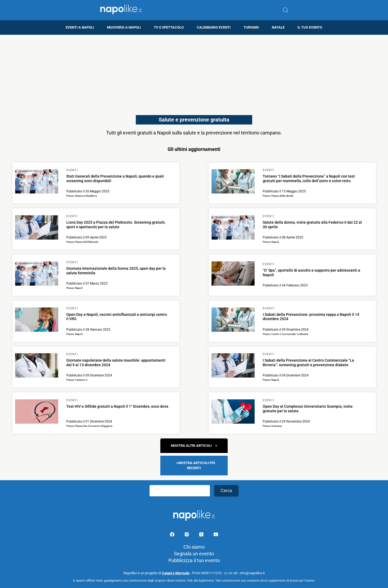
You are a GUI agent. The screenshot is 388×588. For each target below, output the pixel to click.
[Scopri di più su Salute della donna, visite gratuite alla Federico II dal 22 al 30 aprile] (233, 228)
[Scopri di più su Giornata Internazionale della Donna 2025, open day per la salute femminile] (37, 274)
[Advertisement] (194, 72)
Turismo (251, 27)
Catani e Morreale (176, 573)
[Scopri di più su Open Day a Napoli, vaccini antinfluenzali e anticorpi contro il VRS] (37, 320)
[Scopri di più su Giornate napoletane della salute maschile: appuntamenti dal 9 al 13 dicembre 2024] (37, 366)
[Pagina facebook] (173, 535)
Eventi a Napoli (80, 27)
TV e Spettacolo (169, 27)
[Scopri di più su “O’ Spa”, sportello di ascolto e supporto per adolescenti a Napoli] (233, 274)
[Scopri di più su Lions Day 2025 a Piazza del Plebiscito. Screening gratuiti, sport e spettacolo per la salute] (37, 228)
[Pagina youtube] (216, 535)
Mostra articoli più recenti (197, 465)
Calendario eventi (214, 27)
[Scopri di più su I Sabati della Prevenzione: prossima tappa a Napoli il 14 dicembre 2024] (233, 320)
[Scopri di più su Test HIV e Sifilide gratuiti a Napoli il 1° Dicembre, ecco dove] (37, 412)
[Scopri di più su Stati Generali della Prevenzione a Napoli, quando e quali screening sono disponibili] (37, 182)
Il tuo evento (310, 27)
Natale (278, 27)
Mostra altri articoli (191, 446)
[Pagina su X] (202, 535)
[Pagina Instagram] (187, 535)
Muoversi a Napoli (124, 27)
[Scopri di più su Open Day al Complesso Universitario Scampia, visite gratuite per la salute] (233, 412)
